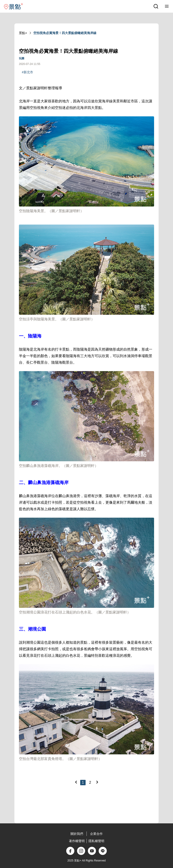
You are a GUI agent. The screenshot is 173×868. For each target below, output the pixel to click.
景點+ (23, 33)
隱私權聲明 (96, 841)
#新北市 (27, 72)
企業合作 (96, 834)
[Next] (97, 782)
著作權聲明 (77, 841)
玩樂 (22, 58)
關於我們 (77, 834)
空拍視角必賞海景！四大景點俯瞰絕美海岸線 (65, 33)
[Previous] (76, 782)
